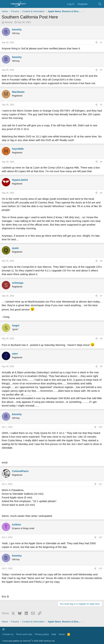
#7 (101, 296)
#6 (101, 261)
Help (54, 634)
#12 (100, 537)
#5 (101, 193)
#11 (100, 484)
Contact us (8, 634)
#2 (101, 70)
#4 (101, 162)
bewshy (9, 22)
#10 (100, 427)
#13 (100, 568)
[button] (4, 629)
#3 (101, 105)
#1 (101, 43)
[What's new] (93, 4)
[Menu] (5, 4)
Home (62, 634)
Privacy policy (42, 634)
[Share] (96, 43)
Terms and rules (24, 634)
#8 (101, 339)
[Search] (100, 4)
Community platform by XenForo (29, 641)
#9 (101, 366)
